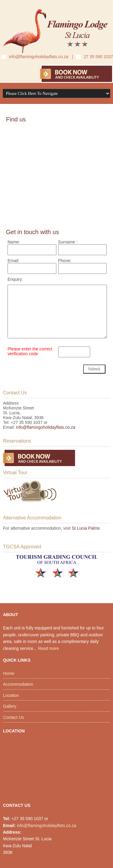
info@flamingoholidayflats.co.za (39, 57)
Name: (14, 242)
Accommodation (18, 684)
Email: (13, 261)
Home (9, 673)
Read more (48, 648)
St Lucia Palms (86, 528)
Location (11, 695)
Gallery (10, 706)
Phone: (65, 261)
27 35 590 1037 (98, 57)
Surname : (68, 242)
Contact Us (13, 717)
